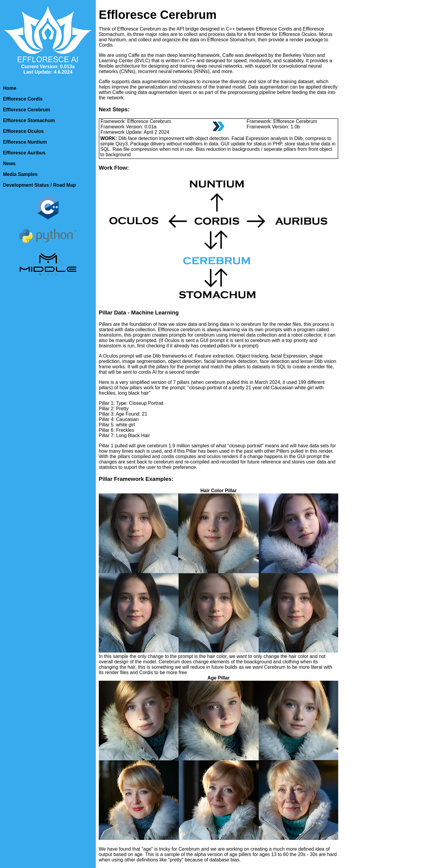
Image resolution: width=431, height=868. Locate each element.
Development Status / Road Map (40, 185)
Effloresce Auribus (24, 153)
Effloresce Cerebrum (26, 110)
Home (10, 88)
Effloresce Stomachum (29, 120)
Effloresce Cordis (23, 99)
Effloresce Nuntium (25, 142)
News (9, 164)
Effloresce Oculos (23, 131)
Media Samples (20, 174)
